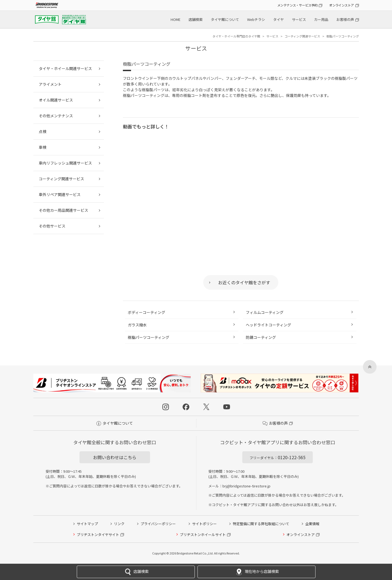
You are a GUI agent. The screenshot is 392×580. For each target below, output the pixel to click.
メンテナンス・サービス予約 (297, 5)
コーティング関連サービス (61, 179)
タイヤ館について (225, 19)
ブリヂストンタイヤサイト (98, 535)
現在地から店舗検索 (256, 572)
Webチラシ (256, 19)
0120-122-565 (278, 457)
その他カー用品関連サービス (63, 210)
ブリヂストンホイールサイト (203, 535)
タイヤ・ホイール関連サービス (65, 68)
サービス (299, 19)
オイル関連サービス (56, 100)
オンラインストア (341, 5)
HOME (176, 19)
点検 (43, 131)
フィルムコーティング (265, 312)
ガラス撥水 (137, 325)
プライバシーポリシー (158, 524)
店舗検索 (196, 19)
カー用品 (321, 19)
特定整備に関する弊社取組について (261, 524)
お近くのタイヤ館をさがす (244, 282)
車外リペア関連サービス (60, 194)
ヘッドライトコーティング (268, 325)
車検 (43, 147)
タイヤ (278, 19)
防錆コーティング (261, 337)
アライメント (50, 84)
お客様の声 (345, 19)
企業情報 (312, 524)
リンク (119, 524)
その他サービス (52, 226)
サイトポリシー (204, 524)
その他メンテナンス (56, 116)
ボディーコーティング (146, 312)
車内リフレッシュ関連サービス (65, 163)
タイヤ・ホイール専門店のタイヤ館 (236, 36)
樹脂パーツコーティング (149, 337)
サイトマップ (87, 524)
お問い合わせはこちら (115, 457)
